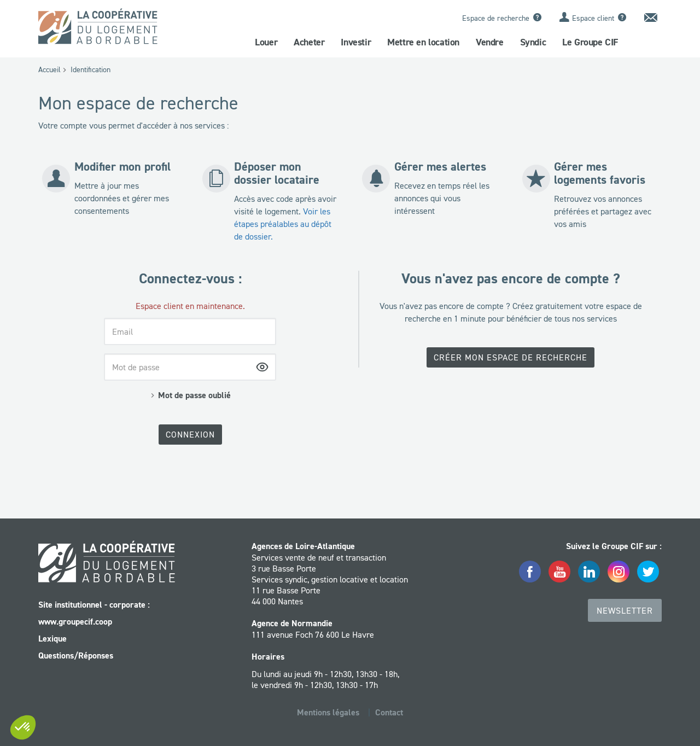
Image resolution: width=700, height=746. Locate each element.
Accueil (49, 69)
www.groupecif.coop (75, 622)
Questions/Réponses (76, 655)
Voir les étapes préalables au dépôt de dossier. (283, 224)
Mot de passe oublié (194, 395)
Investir (356, 42)
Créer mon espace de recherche (511, 357)
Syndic (533, 42)
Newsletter (625, 610)
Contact (389, 712)
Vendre (490, 42)
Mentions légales (328, 712)
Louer (266, 42)
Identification (91, 69)
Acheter (309, 42)
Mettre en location (423, 42)
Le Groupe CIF (590, 42)
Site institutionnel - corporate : (94, 605)
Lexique (52, 639)
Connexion (190, 434)
